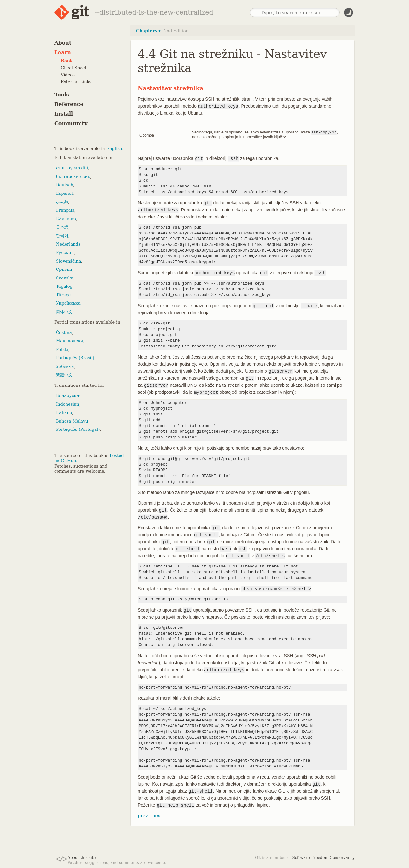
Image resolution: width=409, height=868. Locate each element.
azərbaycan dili (72, 168)
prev (143, 815)
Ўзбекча (65, 366)
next (157, 815)
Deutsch (65, 185)
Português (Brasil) (75, 358)
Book (67, 61)
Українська (68, 303)
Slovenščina (69, 261)
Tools (62, 95)
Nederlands (68, 244)
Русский (65, 252)
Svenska (65, 278)
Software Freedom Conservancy (324, 857)
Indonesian (68, 404)
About (63, 43)
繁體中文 (64, 375)
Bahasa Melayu (72, 421)
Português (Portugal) (78, 429)
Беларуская (69, 396)
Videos (68, 75)
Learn (63, 53)
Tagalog (64, 286)
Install (64, 114)
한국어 (62, 236)
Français (65, 210)
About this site (81, 857)
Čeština (64, 333)
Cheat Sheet (74, 68)
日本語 (62, 227)
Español (64, 193)
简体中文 (64, 312)
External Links (76, 82)
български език (73, 176)
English (114, 149)
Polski (62, 350)
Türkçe (63, 295)
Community (71, 123)
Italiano (64, 412)
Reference (69, 104)
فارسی (62, 202)
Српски (64, 269)
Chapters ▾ (148, 31)
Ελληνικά (66, 219)
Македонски (69, 341)
